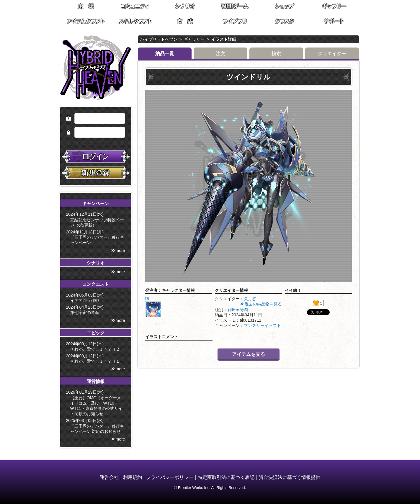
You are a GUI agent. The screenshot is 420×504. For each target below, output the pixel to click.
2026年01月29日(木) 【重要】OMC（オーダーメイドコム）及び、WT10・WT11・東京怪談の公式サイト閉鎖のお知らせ (95, 403)
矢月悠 (250, 299)
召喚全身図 (238, 310)
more (120, 251)
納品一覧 (165, 54)
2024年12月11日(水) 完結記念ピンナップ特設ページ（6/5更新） (96, 220)
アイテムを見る (249, 354)
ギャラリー (194, 39)
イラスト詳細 (224, 39)
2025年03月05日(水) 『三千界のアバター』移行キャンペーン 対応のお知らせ (96, 426)
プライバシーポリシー (170, 477)
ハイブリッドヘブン (159, 39)
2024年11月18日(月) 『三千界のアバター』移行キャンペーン (96, 237)
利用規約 (133, 477)
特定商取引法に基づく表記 (226, 477)
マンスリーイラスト (262, 325)
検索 (276, 54)
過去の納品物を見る (263, 304)
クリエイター (332, 54)
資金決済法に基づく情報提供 (290, 477)
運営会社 (109, 477)
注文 (220, 54)
